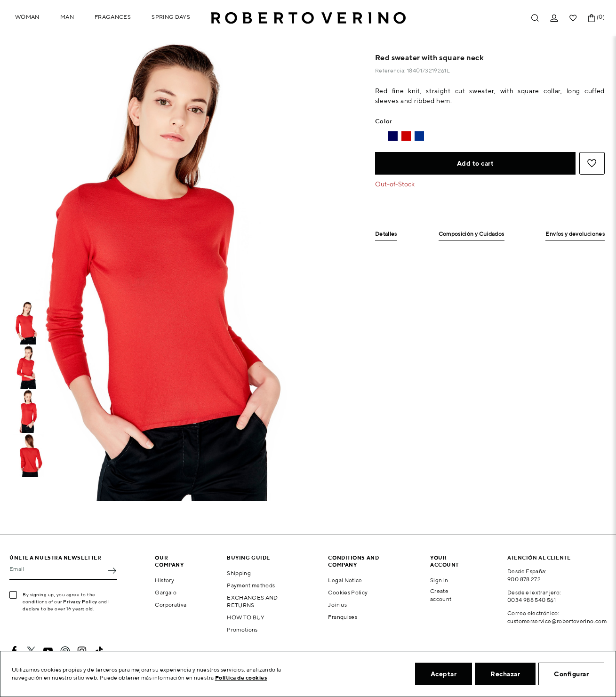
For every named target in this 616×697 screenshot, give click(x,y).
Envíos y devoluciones (575, 234)
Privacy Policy (80, 601)
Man (67, 17)
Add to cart (476, 163)
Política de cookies (241, 677)
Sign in (439, 580)
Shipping (239, 573)
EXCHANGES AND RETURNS (252, 601)
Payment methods (251, 585)
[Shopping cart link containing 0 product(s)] (592, 18)
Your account (444, 561)
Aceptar (444, 674)
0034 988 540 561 (532, 600)
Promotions (242, 629)
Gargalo (166, 592)
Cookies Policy (348, 592)
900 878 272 (524, 579)
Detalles (386, 234)
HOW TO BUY (246, 617)
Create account (441, 595)
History (164, 580)
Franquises (343, 617)
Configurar (571, 674)
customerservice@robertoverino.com (557, 621)
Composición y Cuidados (472, 234)
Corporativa (171, 605)
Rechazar (505, 674)
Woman (27, 17)
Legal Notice (345, 580)
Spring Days (171, 17)
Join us (337, 605)
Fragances (113, 17)
